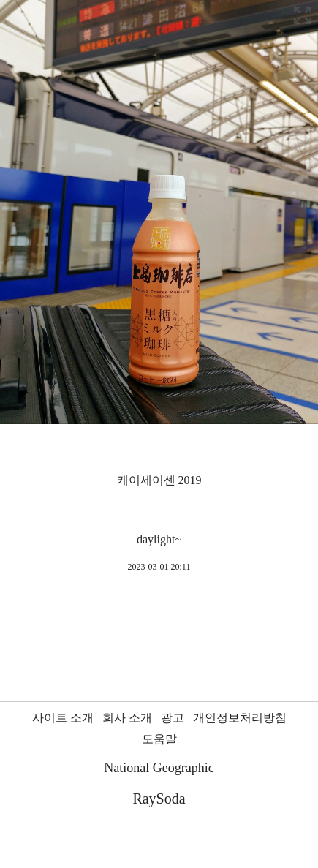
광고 (173, 718)
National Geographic (159, 768)
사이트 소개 (63, 718)
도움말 (159, 739)
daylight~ (159, 539)
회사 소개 (127, 718)
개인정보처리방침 (240, 718)
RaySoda (159, 799)
